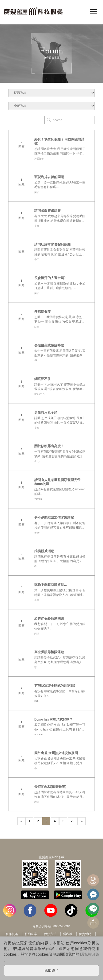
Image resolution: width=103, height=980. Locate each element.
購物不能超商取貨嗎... (51, 585)
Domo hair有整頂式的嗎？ (53, 719)
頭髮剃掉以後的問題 (49, 177)
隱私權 (68, 934)
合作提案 (12, 934)
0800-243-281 (61, 926)
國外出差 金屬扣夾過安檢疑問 (56, 753)
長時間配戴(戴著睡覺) (50, 787)
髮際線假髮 (43, 311)
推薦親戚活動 (44, 551)
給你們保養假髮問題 (49, 618)
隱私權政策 (90, 954)
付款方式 (50, 934)
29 (73, 821)
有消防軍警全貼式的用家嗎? (55, 686)
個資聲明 (85, 934)
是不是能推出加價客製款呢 (54, 517)
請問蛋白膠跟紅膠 (48, 210)
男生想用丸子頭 (46, 412)
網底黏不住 (43, 379)
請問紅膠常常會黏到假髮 (52, 244)
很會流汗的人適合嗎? (50, 278)
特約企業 (31, 934)
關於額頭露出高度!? (49, 446)
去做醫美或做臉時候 (49, 345)
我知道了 (51, 970)
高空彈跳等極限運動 (49, 652)
